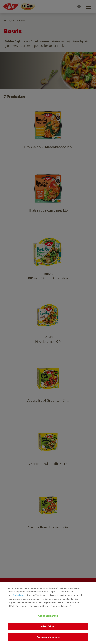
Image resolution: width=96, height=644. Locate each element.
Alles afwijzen (48, 626)
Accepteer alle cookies (48, 637)
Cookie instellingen (48, 616)
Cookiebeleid (19, 595)
